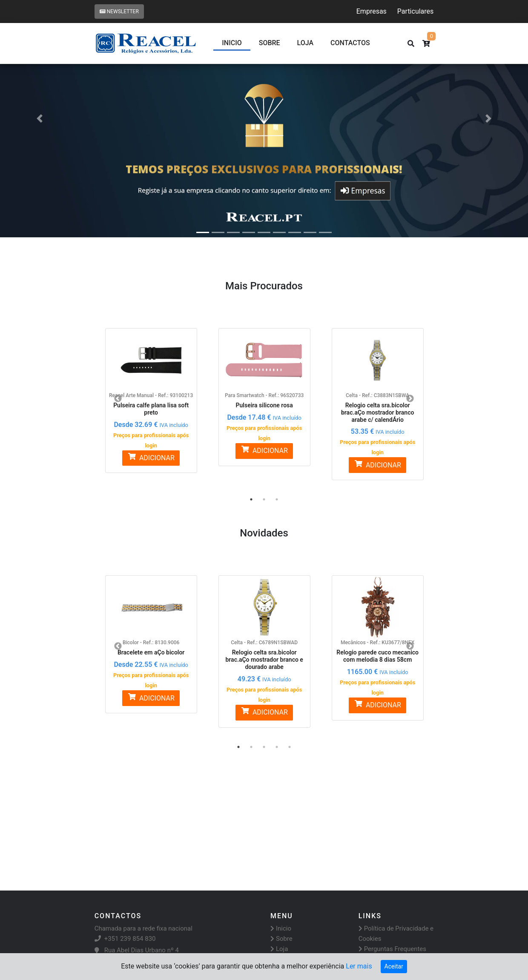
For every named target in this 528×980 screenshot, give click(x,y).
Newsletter (119, 12)
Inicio (232, 43)
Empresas (372, 11)
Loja (306, 43)
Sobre (270, 43)
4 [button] (277, 747)
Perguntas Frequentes (392, 949)
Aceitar (394, 966)
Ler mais (359, 966)
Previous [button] (118, 399)
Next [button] (410, 399)
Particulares (415, 11)
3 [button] (277, 499)
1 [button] (251, 499)
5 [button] (290, 747)
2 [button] (264, 499)
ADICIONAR (151, 457)
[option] (151, 396)
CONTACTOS (350, 43)
